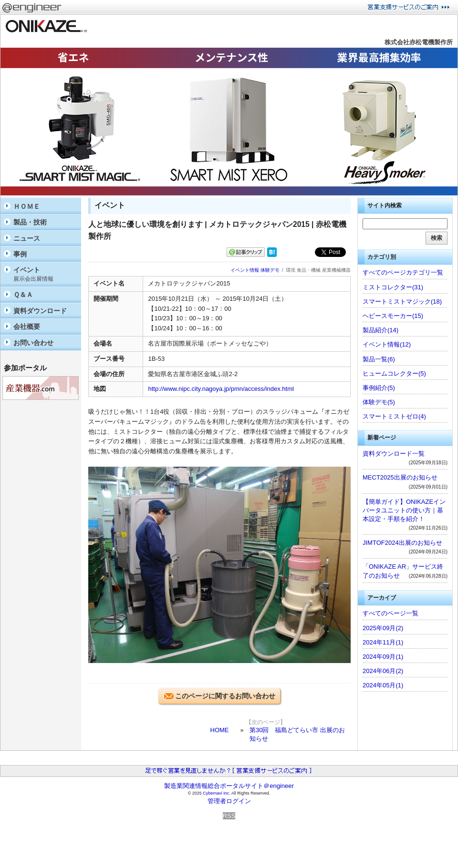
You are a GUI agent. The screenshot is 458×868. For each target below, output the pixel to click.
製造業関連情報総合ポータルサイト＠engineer (229, 786)
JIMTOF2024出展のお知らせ (402, 543)
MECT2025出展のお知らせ (400, 477)
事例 (20, 254)
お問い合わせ (33, 343)
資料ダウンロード (40, 311)
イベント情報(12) (387, 344)
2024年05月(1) (383, 685)
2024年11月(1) (383, 642)
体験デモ (270, 270)
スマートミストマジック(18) (402, 301)
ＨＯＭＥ (27, 206)
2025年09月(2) (383, 628)
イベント (45, 274)
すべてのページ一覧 (390, 613)
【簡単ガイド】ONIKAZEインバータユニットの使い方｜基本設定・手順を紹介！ (404, 510)
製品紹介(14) (380, 330)
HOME (220, 730)
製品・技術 (30, 222)
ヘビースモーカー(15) (393, 316)
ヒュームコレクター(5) (394, 373)
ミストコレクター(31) (393, 287)
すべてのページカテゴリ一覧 (403, 272)
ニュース (27, 238)
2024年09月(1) (383, 657)
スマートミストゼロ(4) (394, 416)
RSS (229, 816)
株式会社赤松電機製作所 (419, 42)
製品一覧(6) (379, 359)
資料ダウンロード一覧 (394, 454)
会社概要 (27, 327)
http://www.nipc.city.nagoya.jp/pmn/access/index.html (221, 389)
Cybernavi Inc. (217, 793)
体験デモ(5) (379, 402)
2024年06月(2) (383, 671)
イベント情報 (245, 270)
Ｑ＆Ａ (23, 295)
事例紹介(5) (379, 388)
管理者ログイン (229, 801)
